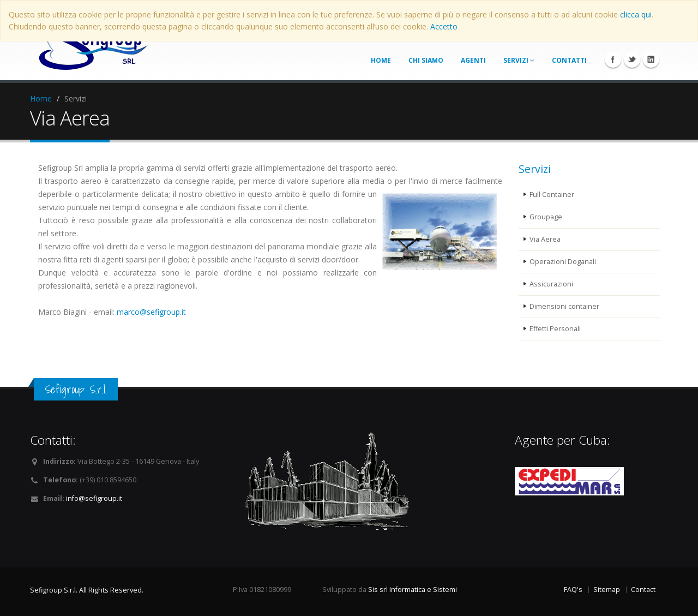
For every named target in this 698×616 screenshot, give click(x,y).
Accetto (444, 26)
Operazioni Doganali (563, 262)
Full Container (552, 195)
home (381, 60)
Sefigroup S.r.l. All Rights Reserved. (87, 590)
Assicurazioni (551, 284)
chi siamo (426, 60)
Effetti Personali (555, 329)
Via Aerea (545, 239)
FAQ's (573, 590)
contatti (569, 60)
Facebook (613, 59)
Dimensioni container (564, 306)
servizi (519, 60)
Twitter (632, 59)
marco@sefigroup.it (151, 312)
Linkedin (651, 59)
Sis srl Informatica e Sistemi (413, 590)
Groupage (546, 217)
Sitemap (607, 590)
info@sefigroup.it (94, 498)
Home (41, 98)
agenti (473, 60)
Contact (643, 590)
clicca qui (636, 14)
